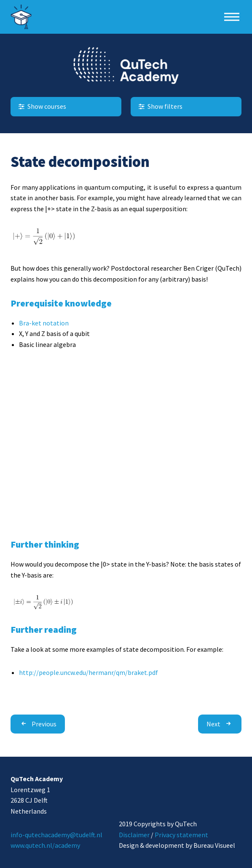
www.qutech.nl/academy (45, 845)
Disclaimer (134, 835)
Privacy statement (181, 835)
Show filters (160, 106)
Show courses (42, 106)
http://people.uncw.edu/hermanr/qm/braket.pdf (88, 672)
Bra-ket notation (44, 323)
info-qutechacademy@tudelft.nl (56, 835)
